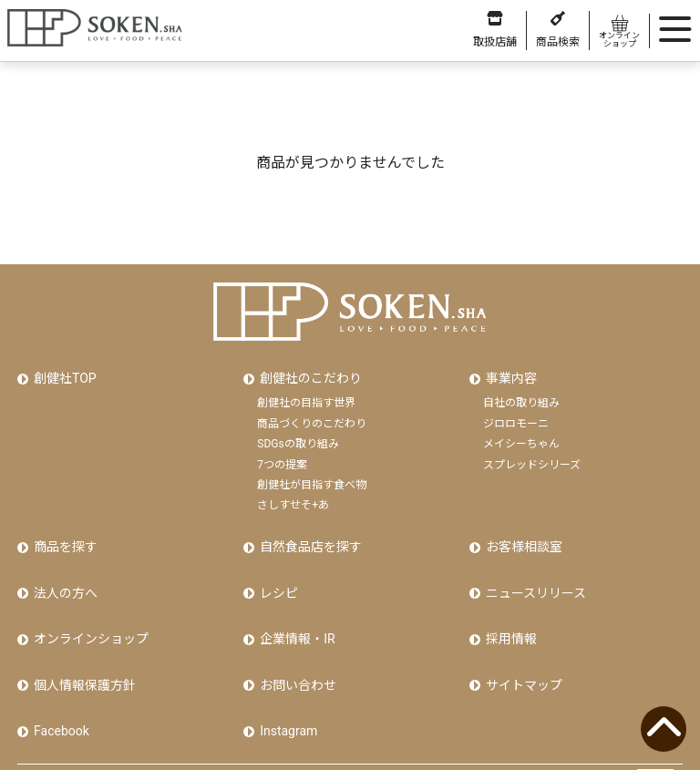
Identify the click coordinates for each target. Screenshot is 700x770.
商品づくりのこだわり (312, 416)
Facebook (59, 691)
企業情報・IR (294, 613)
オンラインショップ (88, 613)
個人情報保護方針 (82, 652)
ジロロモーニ (516, 416)
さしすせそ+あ (293, 498)
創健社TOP (62, 375)
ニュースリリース (533, 575)
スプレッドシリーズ (532, 457)
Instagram (286, 691)
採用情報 (509, 613)
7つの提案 (282, 457)
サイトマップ (521, 652)
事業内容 (509, 375)
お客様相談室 (521, 536)
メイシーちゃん (521, 436)
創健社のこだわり (308, 375)
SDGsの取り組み (298, 436)
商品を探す (63, 536)
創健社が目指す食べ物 (312, 477)
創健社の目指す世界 (306, 395)
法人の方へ (63, 575)
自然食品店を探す (308, 536)
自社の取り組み (521, 395)
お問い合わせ (295, 652)
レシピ (276, 575)
